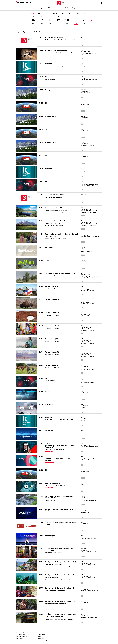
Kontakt (39, 631)
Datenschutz (41, 638)
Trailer (60, 8)
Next (91, 21)
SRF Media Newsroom (21, 636)
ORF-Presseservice (21, 638)
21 (76, 20)
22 (85, 20)
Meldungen (32, 8)
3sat (89, 8)
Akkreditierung (41, 635)
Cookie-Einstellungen (43, 640)
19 (58, 20)
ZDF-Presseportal (20, 633)
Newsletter (40, 636)
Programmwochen (78, 8)
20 (67, 20)
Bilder (67, 8)
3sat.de (18, 631)
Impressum (40, 633)
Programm (42, 8)
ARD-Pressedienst (20, 635)
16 (33, 20)
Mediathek (52, 8)
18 (50, 20)
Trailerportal (19, 640)
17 (42, 20)
